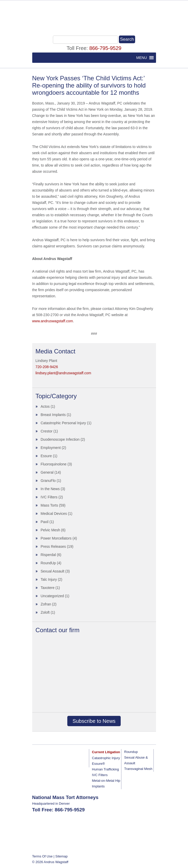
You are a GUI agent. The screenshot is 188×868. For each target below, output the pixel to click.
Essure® (99, 764)
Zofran (46, 604)
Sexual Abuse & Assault (136, 760)
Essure (46, 456)
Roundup (131, 752)
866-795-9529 (105, 48)
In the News (50, 489)
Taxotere (48, 588)
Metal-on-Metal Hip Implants (106, 783)
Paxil (45, 522)
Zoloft (45, 612)
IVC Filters (49, 497)
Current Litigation (106, 752)
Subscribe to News (94, 721)
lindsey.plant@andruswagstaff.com (63, 373)
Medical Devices (54, 514)
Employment (51, 448)
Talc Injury (49, 579)
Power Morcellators (56, 538)
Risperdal (48, 555)
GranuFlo (48, 481)
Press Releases (53, 546)
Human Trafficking (106, 769)
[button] (141, 58)
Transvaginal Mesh (138, 769)
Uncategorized (52, 596)
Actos (45, 406)
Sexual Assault (53, 571)
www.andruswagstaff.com (53, 321)
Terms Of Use (42, 856)
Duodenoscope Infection (60, 439)
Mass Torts (49, 505)
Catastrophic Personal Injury (63, 423)
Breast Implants (53, 415)
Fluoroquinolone (54, 464)
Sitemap (62, 856)
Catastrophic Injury (106, 758)
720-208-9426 (47, 367)
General (47, 472)
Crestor (47, 431)
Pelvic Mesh (50, 530)
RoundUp (48, 563)
